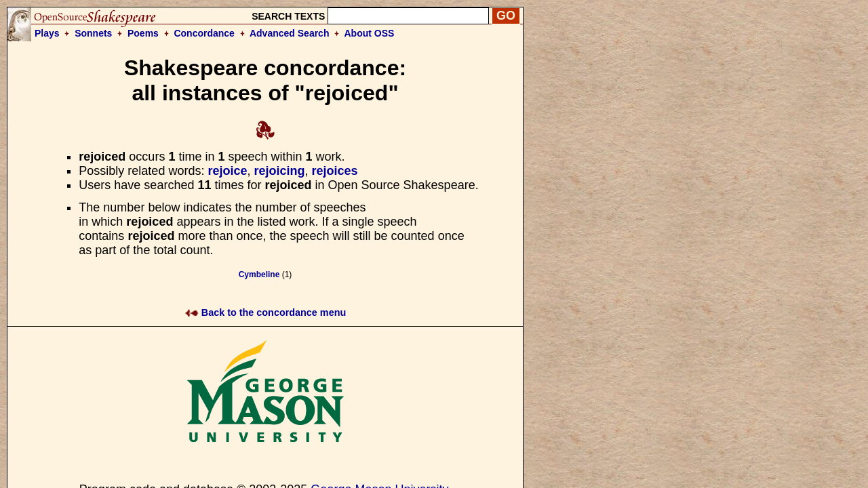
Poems (143, 33)
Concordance (204, 33)
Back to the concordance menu (265, 312)
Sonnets (93, 33)
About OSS (370, 33)
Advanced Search (290, 33)
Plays (47, 33)
